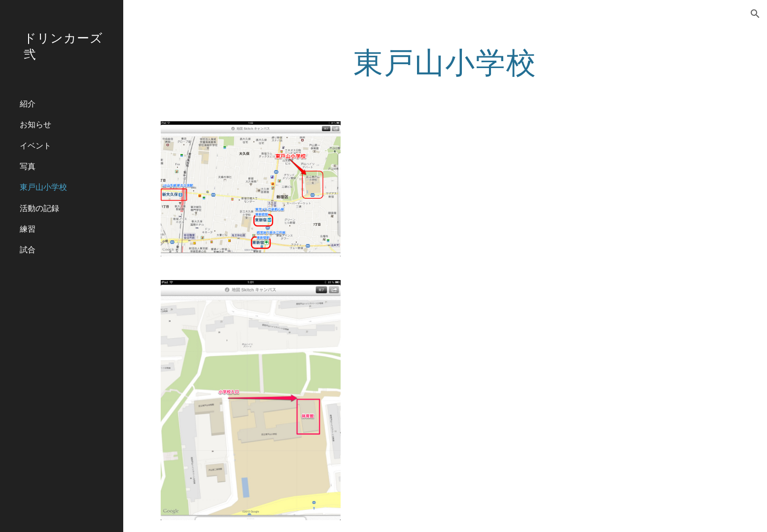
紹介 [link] (28, 103)
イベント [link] (35, 145)
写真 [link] (28, 166)
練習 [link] (28, 229)
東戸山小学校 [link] (43, 187)
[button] (755, 14)
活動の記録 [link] (39, 208)
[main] (445, 62)
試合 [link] (28, 249)
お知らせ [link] (35, 124)
